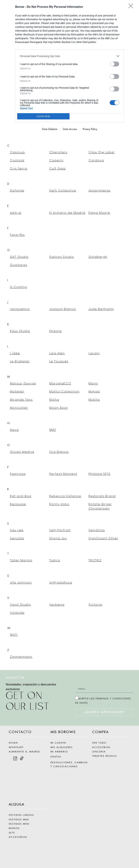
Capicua (17, 152)
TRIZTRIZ (95, 560)
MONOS (14, 828)
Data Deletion (50, 129)
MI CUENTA (58, 743)
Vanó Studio (20, 605)
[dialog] (69, 68)
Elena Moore (99, 213)
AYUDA (13, 743)
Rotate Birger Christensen (100, 506)
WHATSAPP (16, 747)
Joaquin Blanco (63, 309)
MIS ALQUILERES (62, 747)
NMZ (53, 430)
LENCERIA (99, 752)
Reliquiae (18, 504)
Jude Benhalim (101, 309)
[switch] (114, 64)
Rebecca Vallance (65, 496)
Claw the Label (102, 152)
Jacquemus (20, 309)
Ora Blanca (59, 452)
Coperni (56, 160)
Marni (93, 383)
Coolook (17, 160)
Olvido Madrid (22, 452)
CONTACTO (20, 732)
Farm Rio (17, 235)
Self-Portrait (60, 530)
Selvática (97, 530)
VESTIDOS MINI (19, 824)
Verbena (57, 605)
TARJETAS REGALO (104, 756)
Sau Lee (17, 530)
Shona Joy (58, 538)
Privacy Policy (90, 129)
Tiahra (55, 560)
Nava (14, 430)
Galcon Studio (62, 257)
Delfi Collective (63, 191)
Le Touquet (59, 361)
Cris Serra (19, 169)
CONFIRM (43, 116)
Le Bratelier (20, 361)
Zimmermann (21, 657)
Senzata (17, 538)
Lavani (94, 353)
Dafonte (17, 191)
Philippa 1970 (99, 474)
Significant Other (103, 538)
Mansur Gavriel (23, 383)
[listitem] (69, 56)
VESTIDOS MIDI (19, 820)
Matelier (17, 392)
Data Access (70, 129)
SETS (12, 833)
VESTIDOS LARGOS (21, 815)
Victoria (95, 605)
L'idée (15, 353)
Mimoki (94, 392)
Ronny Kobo (59, 504)
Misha (54, 400)
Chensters (58, 152)
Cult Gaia (57, 169)
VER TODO (99, 743)
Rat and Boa (21, 496)
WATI (14, 635)
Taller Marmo (21, 560)
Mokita (94, 400)
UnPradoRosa (61, 583)
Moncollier (19, 408)
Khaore (55, 331)
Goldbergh (98, 257)
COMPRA (100, 732)
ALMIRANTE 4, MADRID (24, 752)
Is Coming (19, 287)
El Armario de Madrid (67, 213)
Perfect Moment (63, 474)
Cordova (96, 160)
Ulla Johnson (21, 583)
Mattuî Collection (64, 392)
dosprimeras (100, 191)
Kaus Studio (20, 331)
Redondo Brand (102, 496)
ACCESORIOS (18, 837)
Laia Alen (57, 353)
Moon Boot (59, 408)
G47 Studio (19, 257)
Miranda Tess (21, 400)
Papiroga (18, 474)
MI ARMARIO (59, 752)
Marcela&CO (60, 383)
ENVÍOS (56, 757)
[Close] (132, 7)
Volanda (17, 613)
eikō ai (16, 213)
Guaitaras (19, 265)
